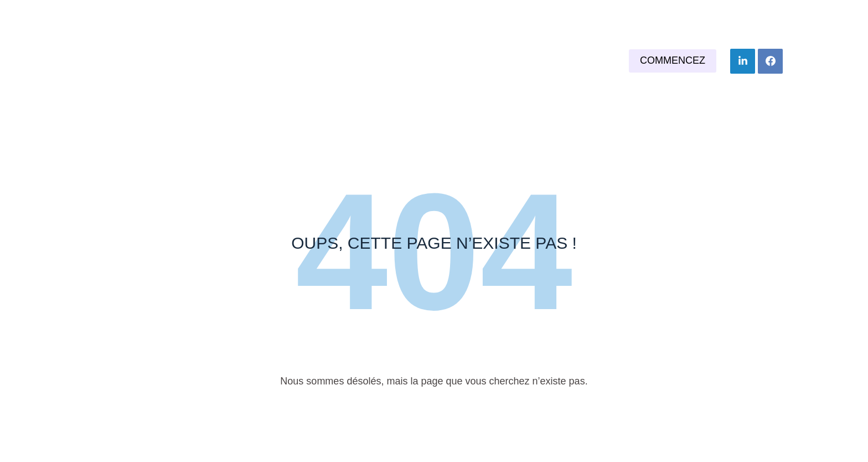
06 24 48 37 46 (647, 14)
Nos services (509, 61)
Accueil (342, 61)
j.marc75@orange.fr (752, 14)
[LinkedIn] (743, 61)
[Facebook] (770, 61)
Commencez (673, 60)
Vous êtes (418, 61)
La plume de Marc (143, 61)
